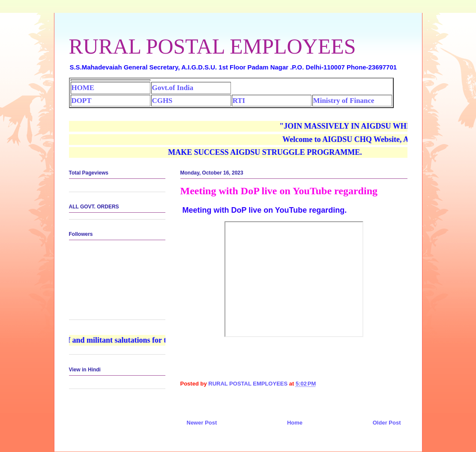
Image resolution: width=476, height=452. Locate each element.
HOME (83, 88)
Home (295, 423)
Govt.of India (173, 88)
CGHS (162, 101)
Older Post (387, 423)
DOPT (82, 101)
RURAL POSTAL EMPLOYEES (213, 46)
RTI (239, 101)
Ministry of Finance (344, 101)
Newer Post (202, 423)
